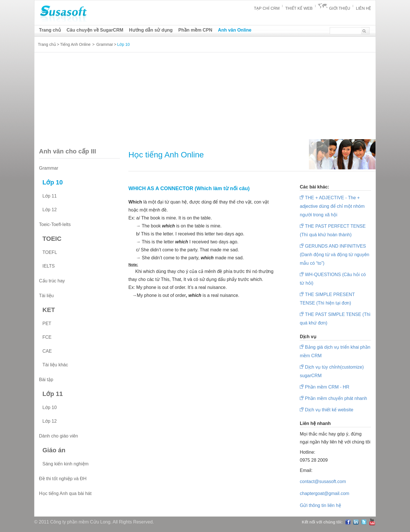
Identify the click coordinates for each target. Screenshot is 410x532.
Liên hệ (363, 8)
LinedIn (356, 522)
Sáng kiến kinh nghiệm (65, 464)
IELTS (49, 266)
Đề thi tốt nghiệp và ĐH (63, 479)
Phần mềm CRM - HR (327, 387)
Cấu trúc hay (52, 281)
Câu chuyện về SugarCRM (95, 30)
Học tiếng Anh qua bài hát (65, 493)
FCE (47, 337)
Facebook (348, 522)
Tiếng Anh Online (75, 44)
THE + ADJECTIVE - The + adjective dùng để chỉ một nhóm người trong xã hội (332, 206)
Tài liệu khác (55, 365)
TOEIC (52, 239)
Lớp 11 (50, 196)
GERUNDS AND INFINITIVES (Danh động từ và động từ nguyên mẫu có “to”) (335, 255)
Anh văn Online (235, 30)
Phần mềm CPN (195, 30)
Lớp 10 (53, 182)
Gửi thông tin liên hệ (320, 505)
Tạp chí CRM (267, 8)
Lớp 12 (50, 210)
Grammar (105, 44)
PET (47, 323)
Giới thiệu (340, 8)
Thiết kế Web (299, 8)
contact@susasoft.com (323, 481)
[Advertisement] (205, 98)
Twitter (364, 522)
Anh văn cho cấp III (79, 151)
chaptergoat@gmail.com (325, 493)
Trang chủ (50, 30)
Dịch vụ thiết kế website (329, 410)
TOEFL (50, 252)
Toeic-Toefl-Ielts (55, 224)
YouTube (372, 522)
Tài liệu (46, 296)
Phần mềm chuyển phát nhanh (336, 398)
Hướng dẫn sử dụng (151, 30)
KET (49, 310)
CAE (47, 351)
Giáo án (54, 450)
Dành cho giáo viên (59, 436)
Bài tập (46, 380)
